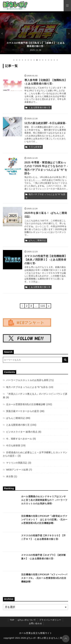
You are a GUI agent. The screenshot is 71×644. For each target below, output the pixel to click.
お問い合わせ (35, 623)
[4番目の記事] (22, 60)
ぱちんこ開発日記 (37, 240)
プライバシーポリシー (50, 620)
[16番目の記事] (57, 60)
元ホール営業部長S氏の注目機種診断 (26, 404)
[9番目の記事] (37, 60)
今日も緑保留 (35, 147)
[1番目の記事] (14, 60)
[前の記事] (2, 34)
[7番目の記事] (31, 60)
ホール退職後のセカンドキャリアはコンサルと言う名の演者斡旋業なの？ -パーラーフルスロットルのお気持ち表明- (44, 500)
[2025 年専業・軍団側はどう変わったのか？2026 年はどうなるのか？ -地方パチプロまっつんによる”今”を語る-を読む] (13, 166)
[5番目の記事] (25, 60)
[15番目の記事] (54, 60)
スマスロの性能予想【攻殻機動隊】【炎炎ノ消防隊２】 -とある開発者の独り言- (46, 260)
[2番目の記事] (17, 60)
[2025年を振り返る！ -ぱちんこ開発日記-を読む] (13, 217)
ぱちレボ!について (27, 620)
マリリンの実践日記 (17, 463)
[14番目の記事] (51, 60)
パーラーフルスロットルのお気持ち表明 (27, 380)
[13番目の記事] (49, 60)
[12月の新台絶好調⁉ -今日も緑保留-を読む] (13, 127)
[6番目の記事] (28, 60)
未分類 (10, 476)
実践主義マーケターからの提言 (23, 411)
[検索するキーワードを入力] (33, 360)
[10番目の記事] (40, 60)
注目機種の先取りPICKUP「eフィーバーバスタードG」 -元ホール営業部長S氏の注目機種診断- (44, 578)
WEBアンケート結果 (17, 470)
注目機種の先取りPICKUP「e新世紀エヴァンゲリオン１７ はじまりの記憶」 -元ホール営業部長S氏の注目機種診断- (44, 519)
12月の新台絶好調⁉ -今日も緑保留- (45, 123)
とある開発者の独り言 (40, 107)
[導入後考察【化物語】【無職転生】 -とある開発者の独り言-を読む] (13, 84)
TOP (12, 620)
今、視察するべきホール (19, 439)
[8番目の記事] (34, 60)
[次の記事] (69, 34)
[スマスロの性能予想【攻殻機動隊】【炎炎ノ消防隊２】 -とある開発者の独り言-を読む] (13, 260)
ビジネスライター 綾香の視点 (22, 432)
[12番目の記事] (46, 60)
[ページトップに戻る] (66, 639)
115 (43, 306)
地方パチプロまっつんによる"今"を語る (45, 196)
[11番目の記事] (43, 60)
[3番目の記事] (20, 60)
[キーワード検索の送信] (65, 360)
